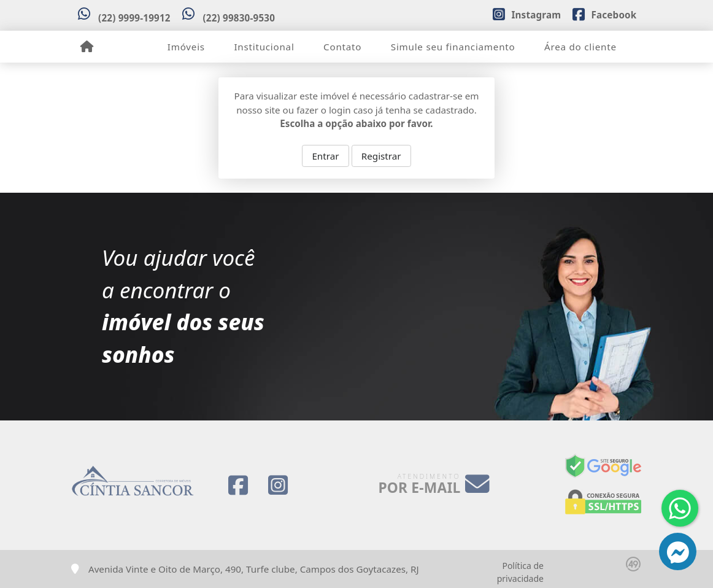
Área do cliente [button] (580, 47)
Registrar (381, 156)
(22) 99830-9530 (239, 18)
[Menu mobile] (87, 47)
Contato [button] (342, 47)
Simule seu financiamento (453, 47)
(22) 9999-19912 (134, 18)
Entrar (325, 156)
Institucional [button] (264, 47)
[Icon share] (526, 14)
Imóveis (186, 47)
